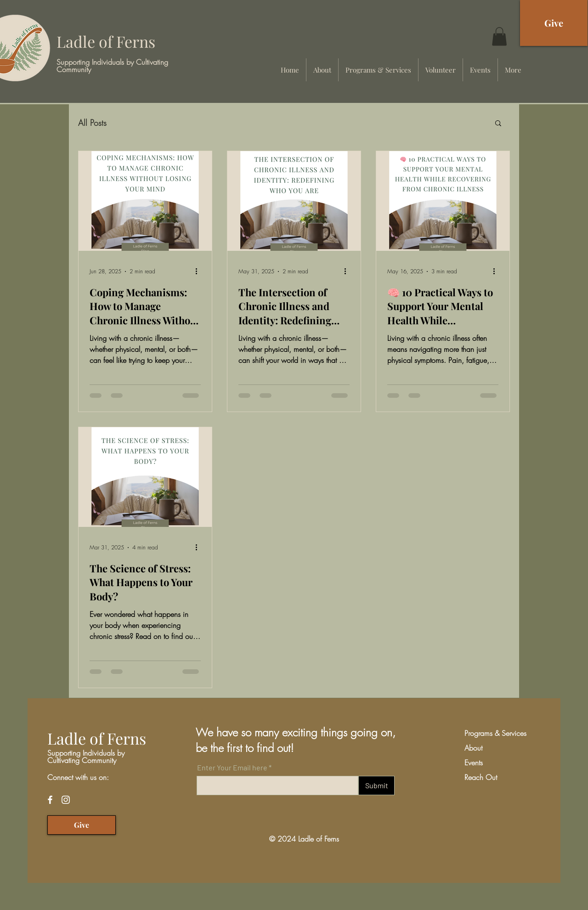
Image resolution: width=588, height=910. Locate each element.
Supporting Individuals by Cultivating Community (112, 66)
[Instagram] (66, 800)
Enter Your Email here (232, 768)
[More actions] (199, 271)
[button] (499, 37)
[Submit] (376, 786)
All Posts (92, 123)
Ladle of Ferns (106, 41)
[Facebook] (50, 800)
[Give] (554, 23)
